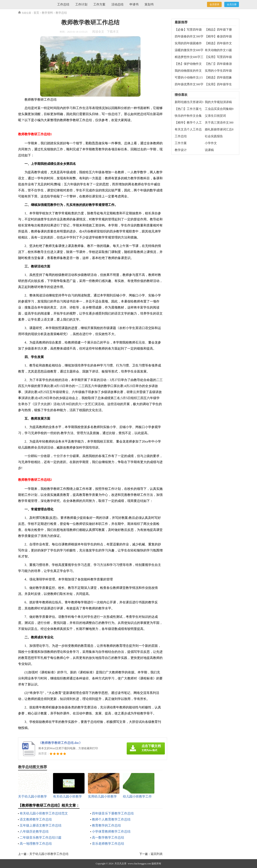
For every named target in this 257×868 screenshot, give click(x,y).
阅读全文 (98, 32)
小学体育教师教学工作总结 (111, 831)
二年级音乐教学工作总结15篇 (41, 838)
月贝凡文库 (120, 864)
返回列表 (157, 854)
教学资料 (47, 13)
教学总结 (61, 13)
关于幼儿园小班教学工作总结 (49, 854)
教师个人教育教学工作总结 (111, 819)
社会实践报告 (214, 136)
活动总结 (117, 4)
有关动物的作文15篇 (218, 50)
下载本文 (113, 32)
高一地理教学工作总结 (36, 844)
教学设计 (181, 150)
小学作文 (211, 143)
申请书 (134, 4)
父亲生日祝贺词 (215, 116)
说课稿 (209, 150)
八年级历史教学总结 (34, 831)
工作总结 (63, 4)
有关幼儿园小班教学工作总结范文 (44, 813)
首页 (36, 13)
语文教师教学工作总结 (36, 819)
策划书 (149, 4)
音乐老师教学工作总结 (108, 844)
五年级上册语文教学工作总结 (41, 825)
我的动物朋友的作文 (188, 71)
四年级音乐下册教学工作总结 (113, 813)
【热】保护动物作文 (188, 64)
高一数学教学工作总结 (108, 838)
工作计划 (81, 4)
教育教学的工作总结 (106, 825)
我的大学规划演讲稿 (218, 102)
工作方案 (99, 4)
